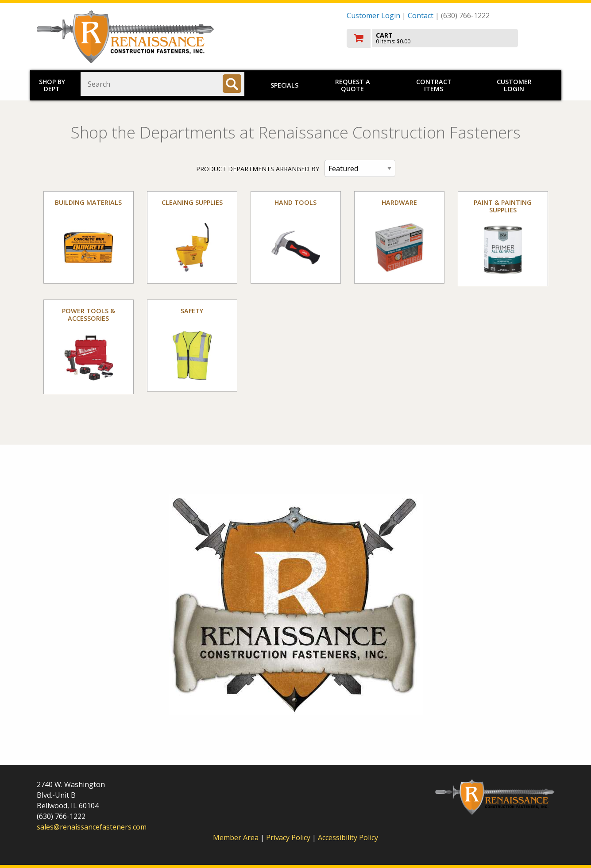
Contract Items (434, 85)
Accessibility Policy (348, 837)
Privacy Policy (289, 837)
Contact (421, 15)
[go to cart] (451, 38)
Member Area (236, 837)
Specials (284, 85)
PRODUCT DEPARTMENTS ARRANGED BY (258, 169)
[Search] (232, 84)
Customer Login (373, 15)
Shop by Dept (52, 85)
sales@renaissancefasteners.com (92, 827)
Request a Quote (353, 85)
